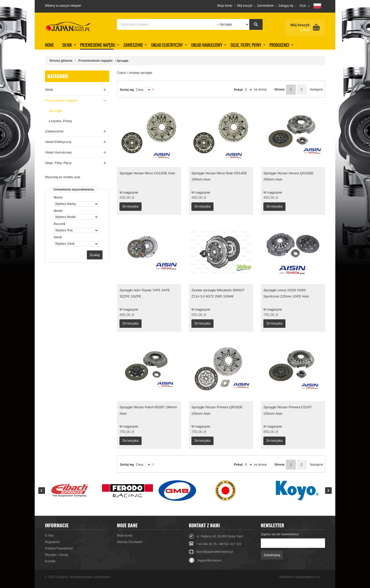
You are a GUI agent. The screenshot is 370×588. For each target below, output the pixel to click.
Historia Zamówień (130, 542)
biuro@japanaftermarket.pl (215, 552)
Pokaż (239, 90)
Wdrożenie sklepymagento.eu (300, 577)
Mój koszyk (245, 6)
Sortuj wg (127, 90)
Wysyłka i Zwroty (57, 555)
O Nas (49, 536)
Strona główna (61, 61)
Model (58, 211)
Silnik (58, 237)
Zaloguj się (286, 6)
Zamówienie (266, 6)
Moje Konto (125, 536)
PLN (303, 6)
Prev (42, 491)
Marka (58, 197)
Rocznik (60, 224)
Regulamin (52, 542)
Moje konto (225, 6)
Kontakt (50, 561)
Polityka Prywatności (59, 548)
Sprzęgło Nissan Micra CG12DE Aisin (147, 173)
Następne (313, 89)
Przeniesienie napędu (95, 61)
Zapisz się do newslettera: (280, 534)
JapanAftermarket (205, 560)
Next (328, 491)
